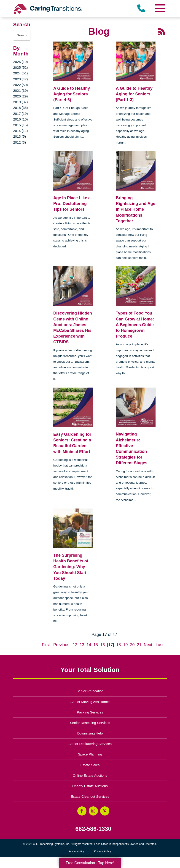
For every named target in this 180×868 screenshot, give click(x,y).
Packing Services (90, 712)
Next (148, 645)
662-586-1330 (93, 829)
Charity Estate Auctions (90, 786)
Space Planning (90, 754)
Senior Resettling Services (90, 723)
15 (96, 645)
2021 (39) (20, 90)
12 (75, 645)
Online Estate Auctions (90, 775)
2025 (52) (20, 67)
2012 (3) (19, 142)
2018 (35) (20, 108)
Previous (61, 645)
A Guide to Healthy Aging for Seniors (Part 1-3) (134, 94)
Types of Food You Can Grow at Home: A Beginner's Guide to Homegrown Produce (135, 325)
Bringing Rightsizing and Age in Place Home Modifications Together (135, 209)
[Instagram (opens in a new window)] (93, 811)
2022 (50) (20, 85)
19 (125, 645)
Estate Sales (90, 765)
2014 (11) (20, 131)
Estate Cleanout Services (90, 796)
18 (118, 645)
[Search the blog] (22, 35)
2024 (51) (20, 73)
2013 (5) (19, 136)
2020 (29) (20, 96)
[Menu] (160, 8)
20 (132, 645)
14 (89, 645)
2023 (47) (20, 79)
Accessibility (77, 851)
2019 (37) (20, 102)
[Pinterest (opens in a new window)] (105, 811)
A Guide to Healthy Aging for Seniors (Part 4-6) (72, 94)
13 (82, 645)
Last (160, 645)
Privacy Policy (103, 851)
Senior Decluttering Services (90, 744)
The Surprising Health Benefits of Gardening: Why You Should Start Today (71, 567)
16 (102, 645)
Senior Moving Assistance (90, 702)
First (46, 645)
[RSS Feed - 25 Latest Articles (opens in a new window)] (161, 31)
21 (139, 645)
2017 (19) (20, 114)
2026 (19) (20, 62)
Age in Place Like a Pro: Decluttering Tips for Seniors (72, 204)
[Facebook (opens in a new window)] (82, 811)
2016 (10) (20, 119)
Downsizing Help (90, 733)
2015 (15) (20, 125)
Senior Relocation (90, 691)
